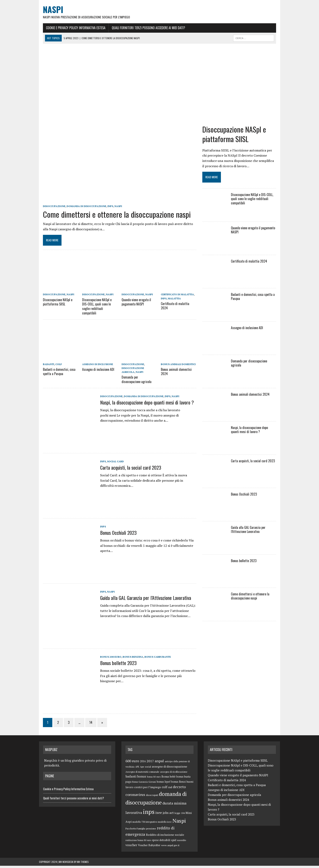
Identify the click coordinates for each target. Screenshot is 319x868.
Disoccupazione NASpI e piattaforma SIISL (54, 308)
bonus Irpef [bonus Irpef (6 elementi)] (164, 784)
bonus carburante (154, 659)
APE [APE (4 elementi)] (137, 769)
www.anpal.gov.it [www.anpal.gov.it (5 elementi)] (170, 847)
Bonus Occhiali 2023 (115, 535)
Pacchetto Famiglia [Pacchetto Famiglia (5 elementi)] (135, 831)
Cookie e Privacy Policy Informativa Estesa (72, 28)
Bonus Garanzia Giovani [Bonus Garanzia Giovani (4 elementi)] (144, 784)
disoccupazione (50, 212)
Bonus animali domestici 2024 (176, 374)
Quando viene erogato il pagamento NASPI (135, 308)
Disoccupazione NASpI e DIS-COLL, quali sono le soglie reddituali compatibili (98, 310)
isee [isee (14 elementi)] (159, 815)
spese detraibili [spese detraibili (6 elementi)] (161, 842)
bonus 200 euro (107, 659)
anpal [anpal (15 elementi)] (159, 763)
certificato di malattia (178, 301)
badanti (45, 367)
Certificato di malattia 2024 (179, 310)
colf (55, 367)
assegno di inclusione (95, 367)
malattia (175, 305)
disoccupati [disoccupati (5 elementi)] (152, 797)
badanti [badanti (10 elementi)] (131, 779)
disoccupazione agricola (138, 371)
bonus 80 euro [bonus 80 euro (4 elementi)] (154, 779)
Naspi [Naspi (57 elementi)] (179, 823)
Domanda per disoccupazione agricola (138, 382)
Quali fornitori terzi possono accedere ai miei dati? (145, 28)
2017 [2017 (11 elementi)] (150, 763)
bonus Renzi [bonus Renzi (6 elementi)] (179, 784)
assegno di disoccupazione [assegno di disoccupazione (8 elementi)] (170, 769)
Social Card (112, 464)
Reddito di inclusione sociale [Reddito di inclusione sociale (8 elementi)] (165, 837)
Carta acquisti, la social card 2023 (127, 470)
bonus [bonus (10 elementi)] (142, 779)
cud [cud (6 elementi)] (170, 790)
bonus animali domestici (178, 367)
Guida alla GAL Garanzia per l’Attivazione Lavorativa (142, 600)
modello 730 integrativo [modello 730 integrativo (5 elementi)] (145, 824)
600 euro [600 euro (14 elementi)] (132, 763)
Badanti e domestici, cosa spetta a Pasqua (55, 374)
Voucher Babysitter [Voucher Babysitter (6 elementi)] (149, 847)
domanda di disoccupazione (83, 212)
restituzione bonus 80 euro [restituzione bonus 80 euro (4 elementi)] (138, 842)
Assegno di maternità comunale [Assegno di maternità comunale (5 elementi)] (142, 774)
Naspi (114, 212)
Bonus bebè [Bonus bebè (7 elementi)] (168, 779)
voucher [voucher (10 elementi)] (131, 847)
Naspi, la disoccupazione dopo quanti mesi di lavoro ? (143, 404)
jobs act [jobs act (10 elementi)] (168, 815)
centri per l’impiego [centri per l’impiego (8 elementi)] (148, 789)
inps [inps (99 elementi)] (149, 814)
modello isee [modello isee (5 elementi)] (165, 824)
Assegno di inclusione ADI (96, 372)
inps (106, 212)
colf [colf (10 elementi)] (165, 789)
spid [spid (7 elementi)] (174, 842)
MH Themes (83, 864)
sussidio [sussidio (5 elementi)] (181, 842)
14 (87, 725)
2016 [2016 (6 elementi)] (143, 764)
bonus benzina (129, 659)
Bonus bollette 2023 (115, 665)
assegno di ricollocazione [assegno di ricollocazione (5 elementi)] (174, 774)
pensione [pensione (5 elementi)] (151, 831)
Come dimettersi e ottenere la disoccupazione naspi (113, 220)
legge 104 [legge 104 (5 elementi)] (180, 815)
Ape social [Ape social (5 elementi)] (146, 769)
